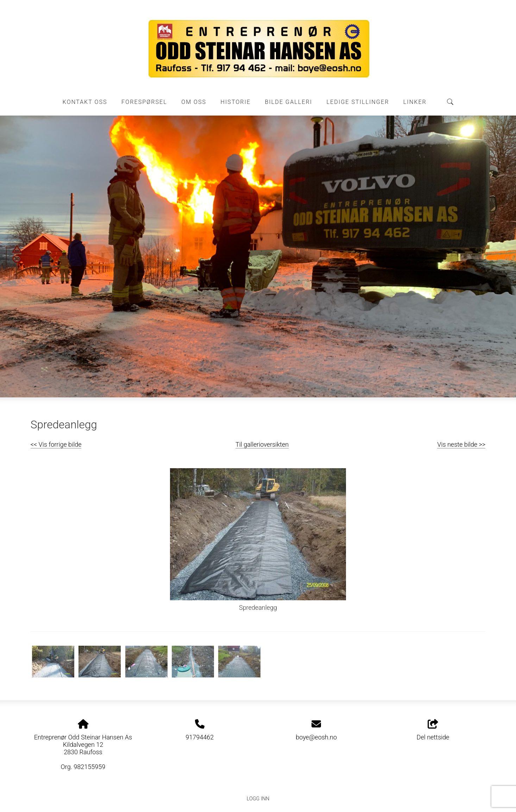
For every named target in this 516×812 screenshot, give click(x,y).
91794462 (200, 737)
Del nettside (433, 730)
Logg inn (258, 799)
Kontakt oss (85, 102)
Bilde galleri (289, 102)
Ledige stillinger (358, 102)
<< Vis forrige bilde (56, 444)
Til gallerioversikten (262, 444)
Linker (415, 102)
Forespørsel (144, 102)
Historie (236, 102)
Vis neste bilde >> (461, 444)
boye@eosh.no (316, 737)
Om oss (194, 102)
